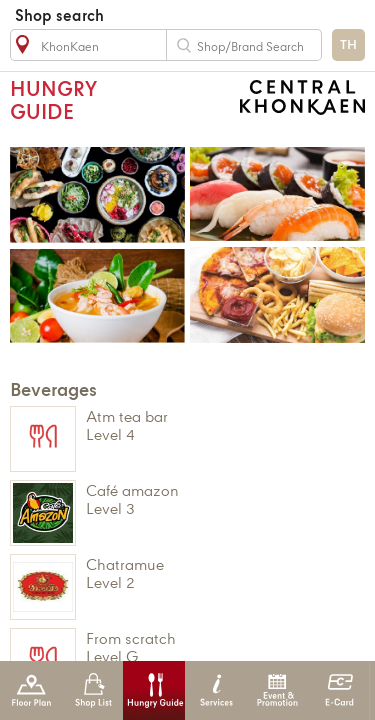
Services (216, 690)
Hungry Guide (154, 690)
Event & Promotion (277, 690)
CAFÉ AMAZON (217, 499)
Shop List (93, 690)
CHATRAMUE (217, 573)
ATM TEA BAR (217, 425)
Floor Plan (31, 690)
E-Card (339, 690)
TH (348, 45)
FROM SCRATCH (217, 647)
